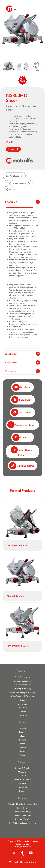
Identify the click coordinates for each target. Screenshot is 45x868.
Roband (23, 740)
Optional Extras (21, 466)
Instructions (21, 412)
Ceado (22, 755)
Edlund (22, 736)
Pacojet (22, 732)
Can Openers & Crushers (22, 696)
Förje (23, 751)
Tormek (23, 747)
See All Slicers (13, 176)
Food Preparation (22, 677)
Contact (23, 791)
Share (11, 190)
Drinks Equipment (23, 685)
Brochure (21, 387)
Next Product (20, 184)
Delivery (23, 776)
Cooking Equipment (23, 681)
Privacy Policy (23, 787)
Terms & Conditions (23, 780)
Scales (22, 700)
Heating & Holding (22, 689)
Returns (23, 783)
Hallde (22, 744)
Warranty (22, 772)
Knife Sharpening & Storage (22, 692)
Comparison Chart (21, 425)
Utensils (22, 711)
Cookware (22, 704)
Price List (21, 437)
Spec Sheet (21, 400)
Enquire (12, 149)
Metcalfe (22, 728)
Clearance (22, 715)
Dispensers (22, 708)
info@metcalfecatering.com (24, 823)
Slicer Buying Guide (21, 451)
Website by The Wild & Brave (22, 862)
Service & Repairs (22, 768)
